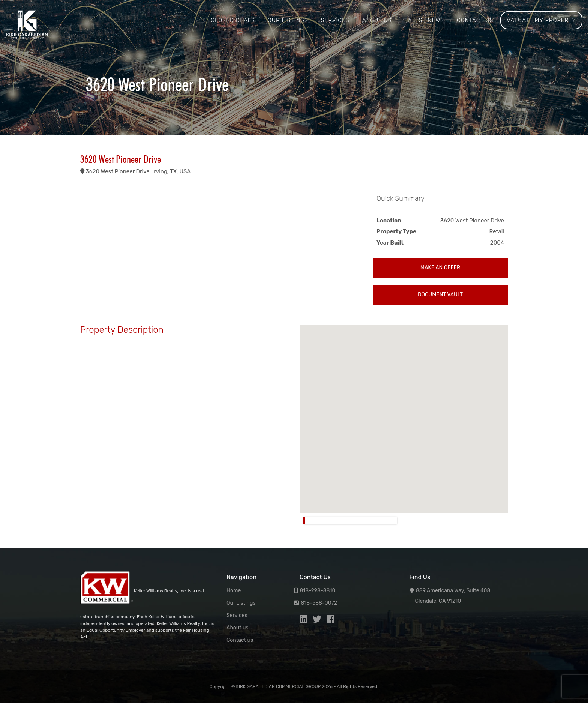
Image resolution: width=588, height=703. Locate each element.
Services (335, 20)
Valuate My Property (541, 20)
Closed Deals (233, 20)
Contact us (475, 20)
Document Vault (440, 295)
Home (234, 591)
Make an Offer (440, 268)
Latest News (424, 20)
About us (377, 20)
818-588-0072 (319, 603)
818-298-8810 (317, 591)
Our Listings (288, 20)
